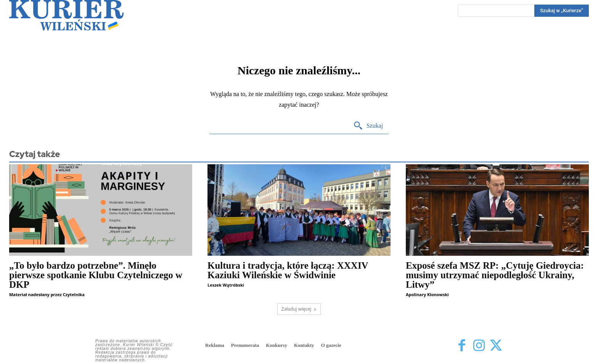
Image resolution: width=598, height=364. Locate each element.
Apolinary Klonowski (427, 294)
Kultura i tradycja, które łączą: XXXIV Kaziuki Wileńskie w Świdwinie (288, 270)
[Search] (562, 11)
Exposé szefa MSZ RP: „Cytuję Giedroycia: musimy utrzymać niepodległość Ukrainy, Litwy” (495, 275)
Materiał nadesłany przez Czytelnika (47, 294)
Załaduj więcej (299, 309)
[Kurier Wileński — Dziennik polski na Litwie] (66, 15)
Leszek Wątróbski (226, 285)
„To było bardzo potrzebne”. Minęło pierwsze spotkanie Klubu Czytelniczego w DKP (96, 275)
